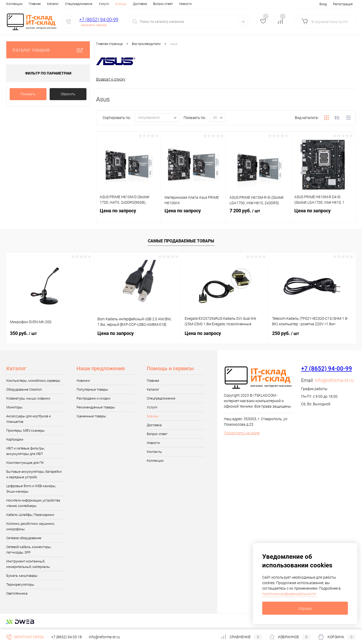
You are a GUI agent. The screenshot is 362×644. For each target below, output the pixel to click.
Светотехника (17, 594)
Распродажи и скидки (93, 399)
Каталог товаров (48, 50)
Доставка (117, 4)
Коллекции (155, 461)
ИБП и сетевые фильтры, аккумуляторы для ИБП (25, 451)
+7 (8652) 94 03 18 (66, 637)
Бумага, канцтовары (22, 576)
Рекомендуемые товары (96, 408)
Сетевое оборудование (24, 538)
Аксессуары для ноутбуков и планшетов (28, 419)
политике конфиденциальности (289, 594)
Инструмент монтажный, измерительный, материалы (28, 564)
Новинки (83, 381)
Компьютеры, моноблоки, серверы (33, 381)
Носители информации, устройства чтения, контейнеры (33, 503)
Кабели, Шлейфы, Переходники (30, 515)
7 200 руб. (258, 216)
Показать (28, 94)
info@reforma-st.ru (334, 381)
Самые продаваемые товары (181, 241)
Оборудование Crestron (24, 390)
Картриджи (15, 440)
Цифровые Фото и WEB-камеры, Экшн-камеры (31, 489)
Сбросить (68, 94)
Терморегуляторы (20, 585)
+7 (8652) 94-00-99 (99, 19)
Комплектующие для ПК (25, 463)
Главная (12, 4)
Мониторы (14, 408)
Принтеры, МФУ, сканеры (25, 431)
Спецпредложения (56, 4)
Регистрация (343, 4)
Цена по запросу (129, 216)
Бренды (98, 4)
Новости (163, 4)
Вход (323, 4)
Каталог (30, 4)
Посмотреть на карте (242, 433)
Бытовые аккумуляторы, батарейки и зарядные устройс (34, 475)
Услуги (81, 4)
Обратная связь (25, 637)
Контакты (183, 4)
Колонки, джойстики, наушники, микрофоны (30, 527)
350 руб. (23, 334)
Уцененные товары (91, 416)
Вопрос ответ (141, 4)
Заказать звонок (94, 25)
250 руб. (286, 334)
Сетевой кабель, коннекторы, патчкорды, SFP (29, 550)
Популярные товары (92, 390)
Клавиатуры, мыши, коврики (28, 399)
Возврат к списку (111, 79)
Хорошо (305, 608)
